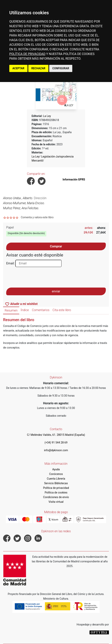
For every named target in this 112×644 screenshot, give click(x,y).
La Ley (47, 116)
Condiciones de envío (56, 497)
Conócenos (56, 474)
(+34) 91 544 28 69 (56, 443)
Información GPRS (74, 179)
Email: (10, 263)
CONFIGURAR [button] (61, 68)
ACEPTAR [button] (18, 68)
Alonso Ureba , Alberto (18, 198)
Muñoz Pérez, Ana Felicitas (21, 208)
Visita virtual (56, 502)
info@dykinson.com (56, 450)
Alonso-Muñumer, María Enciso (24, 203)
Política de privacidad (56, 488)
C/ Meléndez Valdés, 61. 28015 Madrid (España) (56, 435)
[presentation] (36, 278)
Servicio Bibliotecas (56, 483)
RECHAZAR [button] (38, 68)
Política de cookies (56, 493)
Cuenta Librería (56, 479)
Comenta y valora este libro (37, 217)
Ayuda (56, 469)
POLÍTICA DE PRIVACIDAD (27, 54)
